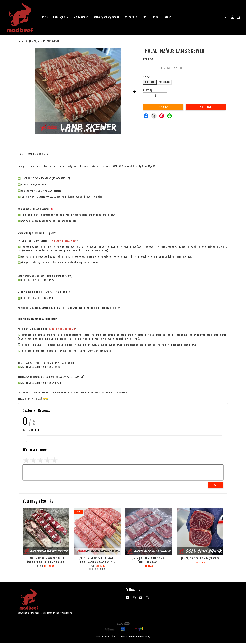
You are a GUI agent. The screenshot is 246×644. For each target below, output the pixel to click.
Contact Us (131, 18)
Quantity (148, 91)
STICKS (147, 79)
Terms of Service (104, 638)
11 (94, 132)
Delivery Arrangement (106, 18)
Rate (216, 486)
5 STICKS (150, 83)
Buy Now (163, 108)
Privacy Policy (120, 638)
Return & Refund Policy (140, 638)
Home (45, 18)
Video (168, 18)
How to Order (80, 18)
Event (156, 18)
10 (91, 132)
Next (134, 93)
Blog (145, 18)
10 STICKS (164, 83)
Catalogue (61, 18)
